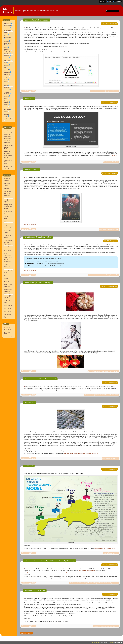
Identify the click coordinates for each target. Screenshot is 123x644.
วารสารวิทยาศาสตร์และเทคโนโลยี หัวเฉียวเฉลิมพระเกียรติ (8, 258)
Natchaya (7, 56)
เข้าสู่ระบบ (102, 1)
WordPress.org (8, 336)
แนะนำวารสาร (8, 306)
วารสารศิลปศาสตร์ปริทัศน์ (7, 266)
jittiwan (6, 35)
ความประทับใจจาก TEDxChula (35, 591)
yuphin (6, 112)
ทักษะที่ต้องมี (29, 99)
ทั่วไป (6, 221)
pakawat (6, 65)
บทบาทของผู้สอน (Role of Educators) (37, 20)
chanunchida (8, 26)
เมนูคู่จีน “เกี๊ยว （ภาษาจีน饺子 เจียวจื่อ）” (38, 283)
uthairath (7, 105)
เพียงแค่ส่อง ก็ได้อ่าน (31, 170)
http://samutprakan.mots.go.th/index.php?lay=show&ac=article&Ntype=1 (82, 454)
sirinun (6, 79)
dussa (6, 33)
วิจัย (5, 276)
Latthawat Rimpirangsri (8, 50)
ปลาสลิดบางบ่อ (30, 403)
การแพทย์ (7, 188)
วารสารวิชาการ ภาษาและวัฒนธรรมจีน (8, 242)
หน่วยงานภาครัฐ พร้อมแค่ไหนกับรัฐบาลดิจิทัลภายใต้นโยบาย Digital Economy (49, 561)
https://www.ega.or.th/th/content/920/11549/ (105, 548)
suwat (6, 98)
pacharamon (8, 60)
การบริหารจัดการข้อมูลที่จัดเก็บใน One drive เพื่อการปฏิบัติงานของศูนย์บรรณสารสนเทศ (8, 137)
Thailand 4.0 (29, 466)
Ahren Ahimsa (118, 643)
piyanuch (7, 70)
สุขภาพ (6, 279)
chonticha (7, 28)
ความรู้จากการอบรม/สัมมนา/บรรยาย (8, 207)
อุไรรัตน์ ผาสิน (8, 119)
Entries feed (7, 330)
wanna (6, 107)
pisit (5, 67)
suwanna (7, 96)
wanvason (7, 109)
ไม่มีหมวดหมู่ (8, 314)
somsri (6, 82)
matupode (7, 53)
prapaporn (7, 72)
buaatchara (7, 23)
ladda (6, 47)
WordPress (103, 643)
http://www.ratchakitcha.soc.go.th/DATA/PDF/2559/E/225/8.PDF (92, 390)
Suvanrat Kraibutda (7, 93)
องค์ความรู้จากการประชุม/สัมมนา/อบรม (8, 291)
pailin (6, 63)
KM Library (8, 11)
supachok (7, 88)
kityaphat (7, 41)
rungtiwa (6, 77)
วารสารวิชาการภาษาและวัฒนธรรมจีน (8, 249)
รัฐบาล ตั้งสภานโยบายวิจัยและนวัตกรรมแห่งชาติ (40, 379)
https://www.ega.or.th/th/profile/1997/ (87, 570)
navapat (6, 58)
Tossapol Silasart (7, 101)
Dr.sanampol (8, 30)
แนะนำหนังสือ (8, 311)
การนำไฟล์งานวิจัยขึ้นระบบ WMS (8, 162)
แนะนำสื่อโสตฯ (8, 308)
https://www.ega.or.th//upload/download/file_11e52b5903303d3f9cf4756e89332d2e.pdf (47, 572)
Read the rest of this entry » (31, 225)
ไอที (5, 317)
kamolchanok (8, 37)
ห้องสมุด (6, 282)
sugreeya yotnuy (7, 85)
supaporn (7, 90)
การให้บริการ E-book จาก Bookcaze (8, 147)
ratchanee (7, 75)
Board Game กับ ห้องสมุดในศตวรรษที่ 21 (38, 237)
